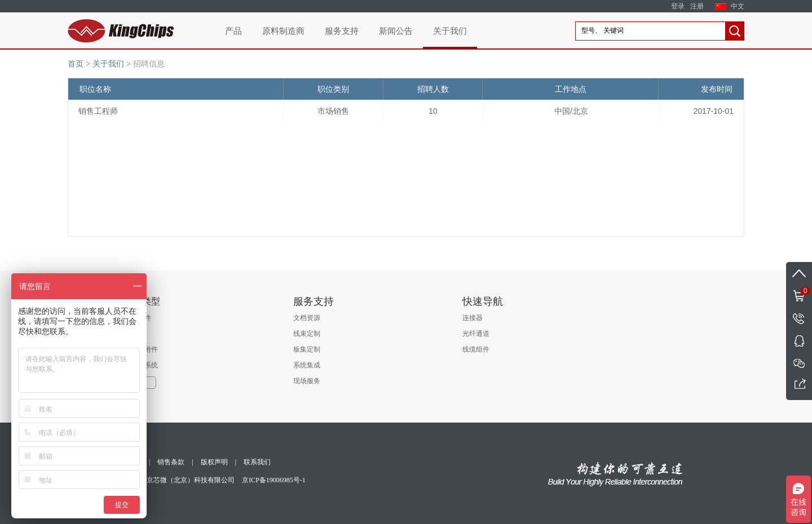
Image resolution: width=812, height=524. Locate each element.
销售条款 (171, 462)
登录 (678, 6)
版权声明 (214, 462)
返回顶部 (799, 273)
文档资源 (307, 318)
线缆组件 (476, 349)
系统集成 (307, 365)
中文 (738, 6)
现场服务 (307, 381)
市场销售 (333, 111)
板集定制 (307, 349)
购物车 (798, 290)
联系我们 (257, 462)
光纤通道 (476, 334)
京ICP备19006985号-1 (274, 480)
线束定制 (307, 334)
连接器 (473, 318)
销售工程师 (98, 111)
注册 (697, 6)
